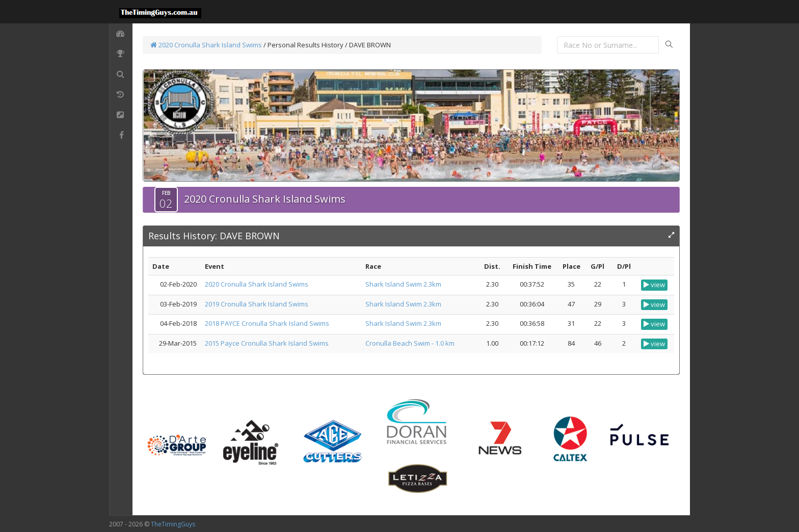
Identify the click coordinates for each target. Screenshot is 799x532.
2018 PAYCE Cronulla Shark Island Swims (267, 323)
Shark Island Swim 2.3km (403, 284)
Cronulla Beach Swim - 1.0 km (410, 343)
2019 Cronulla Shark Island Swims (257, 304)
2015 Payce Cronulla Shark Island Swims (267, 343)
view (654, 285)
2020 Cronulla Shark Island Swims (206, 45)
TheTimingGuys (173, 524)
